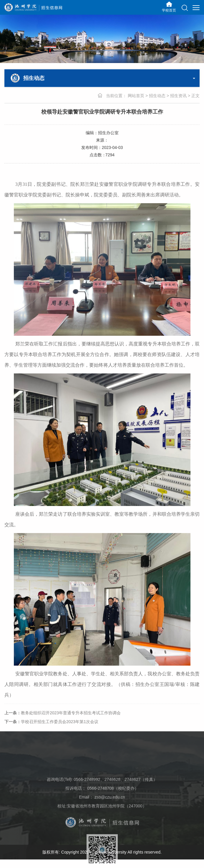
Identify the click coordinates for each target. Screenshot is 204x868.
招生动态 (157, 96)
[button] (185, 8)
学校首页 (169, 10)
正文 (195, 96)
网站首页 (136, 96)
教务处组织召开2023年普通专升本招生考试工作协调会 (63, 717)
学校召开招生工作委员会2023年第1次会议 (51, 726)
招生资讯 (178, 96)
